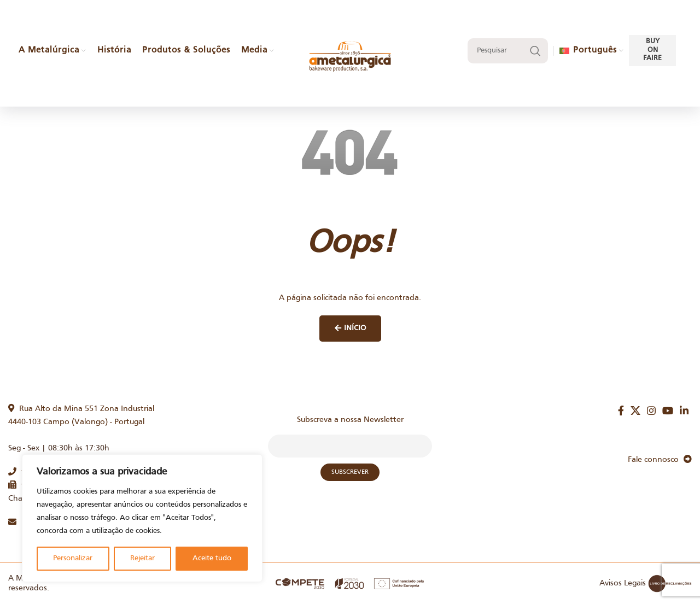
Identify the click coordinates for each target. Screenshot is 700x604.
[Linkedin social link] (684, 411)
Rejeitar (142, 558)
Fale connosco (660, 460)
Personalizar (73, 558)
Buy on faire (652, 50)
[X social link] (635, 411)
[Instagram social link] (651, 411)
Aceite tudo (212, 558)
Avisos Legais (623, 583)
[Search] (508, 51)
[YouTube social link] (668, 411)
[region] (142, 518)
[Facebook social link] (621, 411)
